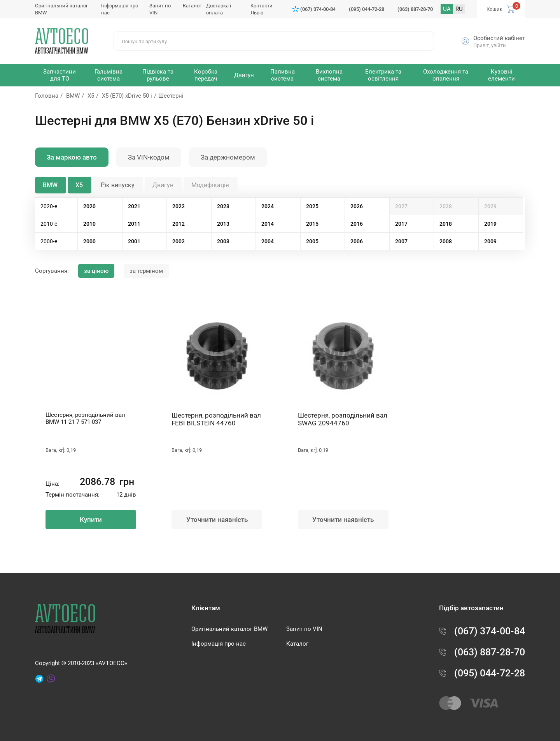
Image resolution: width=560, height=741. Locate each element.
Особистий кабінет (499, 38)
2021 (134, 206)
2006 (357, 241)
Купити (91, 520)
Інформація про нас (219, 644)
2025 (312, 206)
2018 (446, 224)
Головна (47, 96)
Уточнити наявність (217, 520)
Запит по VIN (304, 629)
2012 (178, 224)
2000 (89, 241)
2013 (223, 224)
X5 (91, 96)
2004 (268, 241)
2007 (401, 241)
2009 (490, 241)
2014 (268, 224)
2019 (490, 224)
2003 (223, 241)
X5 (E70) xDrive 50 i (127, 96)
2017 (401, 224)
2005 (312, 241)
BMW (73, 96)
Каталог (192, 6)
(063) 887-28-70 (415, 9)
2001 (134, 241)
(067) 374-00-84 (318, 9)
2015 (312, 224)
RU (459, 9)
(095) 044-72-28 (367, 9)
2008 (446, 241)
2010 (89, 224)
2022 (178, 206)
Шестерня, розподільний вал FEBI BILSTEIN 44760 (216, 419)
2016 (357, 224)
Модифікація (210, 185)
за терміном (146, 271)
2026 (357, 206)
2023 (223, 206)
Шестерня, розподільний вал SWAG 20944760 (343, 419)
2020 (89, 206)
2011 (134, 224)
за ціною (96, 271)
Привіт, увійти (490, 45)
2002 (178, 241)
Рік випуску (118, 185)
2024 (268, 206)
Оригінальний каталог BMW (229, 629)
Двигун (163, 185)
